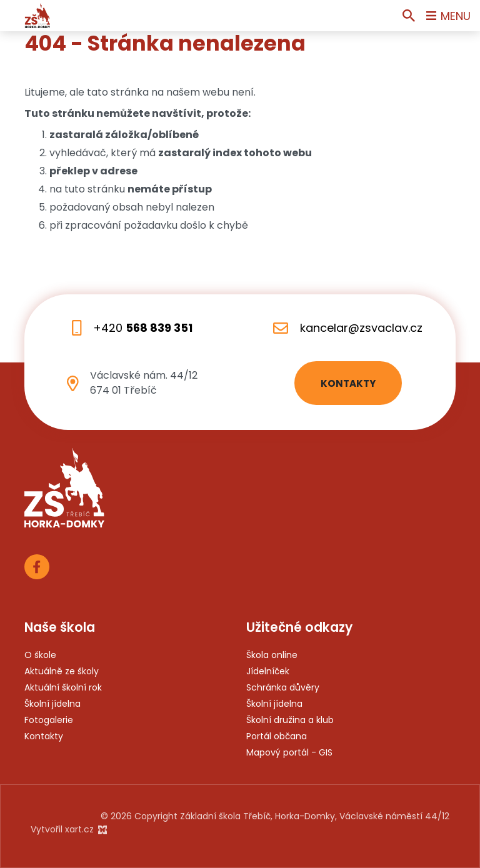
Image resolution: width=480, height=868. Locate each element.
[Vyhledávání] (409, 16)
